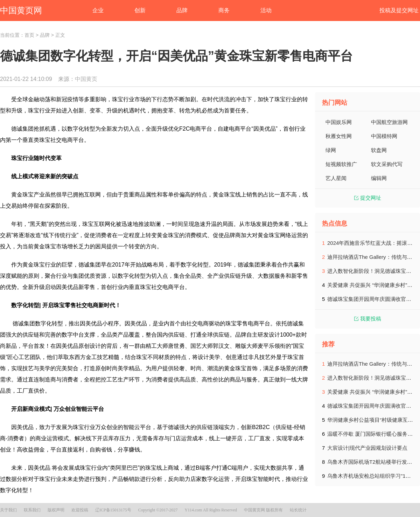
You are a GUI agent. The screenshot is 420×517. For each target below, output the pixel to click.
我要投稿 (368, 319)
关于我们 (8, 510)
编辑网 (379, 178)
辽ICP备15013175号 (113, 510)
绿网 (331, 150)
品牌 (45, 35)
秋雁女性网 (339, 136)
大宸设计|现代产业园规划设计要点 (367, 448)
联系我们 (32, 510)
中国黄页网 (21, 10)
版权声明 (56, 510)
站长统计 (298, 510)
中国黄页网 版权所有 (263, 510)
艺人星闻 (336, 178)
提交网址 (368, 198)
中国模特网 (384, 136)
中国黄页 (86, 79)
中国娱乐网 (339, 122)
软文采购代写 (387, 164)
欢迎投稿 (80, 510)
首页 (29, 35)
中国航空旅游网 (389, 122)
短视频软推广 (341, 164)
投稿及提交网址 (399, 10)
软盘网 (379, 150)
